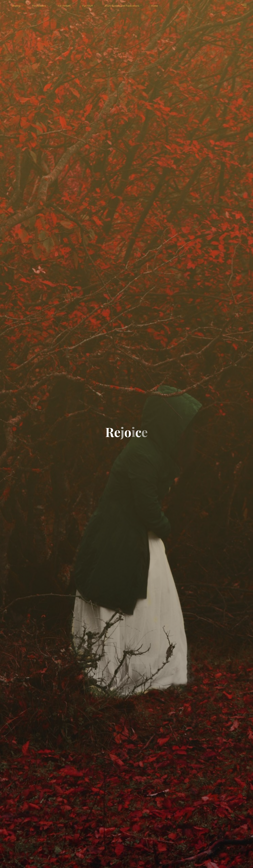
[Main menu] (244, 6)
